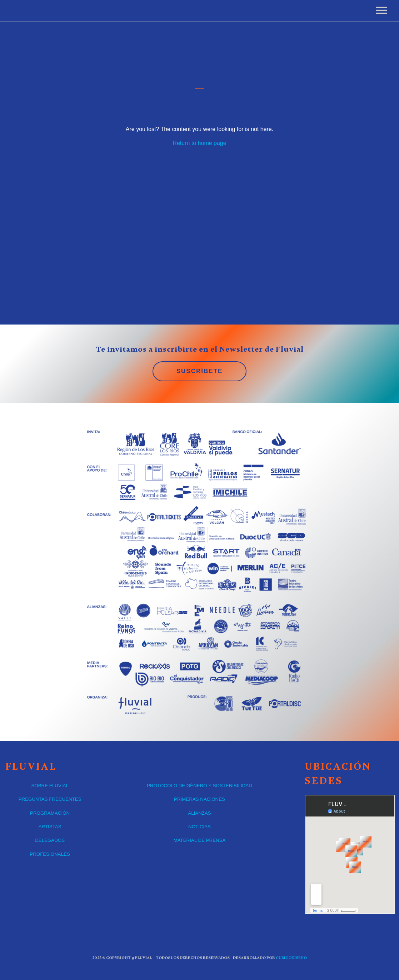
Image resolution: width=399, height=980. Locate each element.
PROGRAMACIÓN (50, 813)
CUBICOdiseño (291, 958)
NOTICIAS (199, 827)
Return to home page (199, 143)
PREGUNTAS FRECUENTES (50, 799)
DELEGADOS (50, 840)
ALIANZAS (199, 813)
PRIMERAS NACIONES (199, 799)
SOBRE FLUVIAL (50, 786)
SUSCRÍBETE (200, 371)
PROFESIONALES (50, 854)
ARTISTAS (50, 827)
